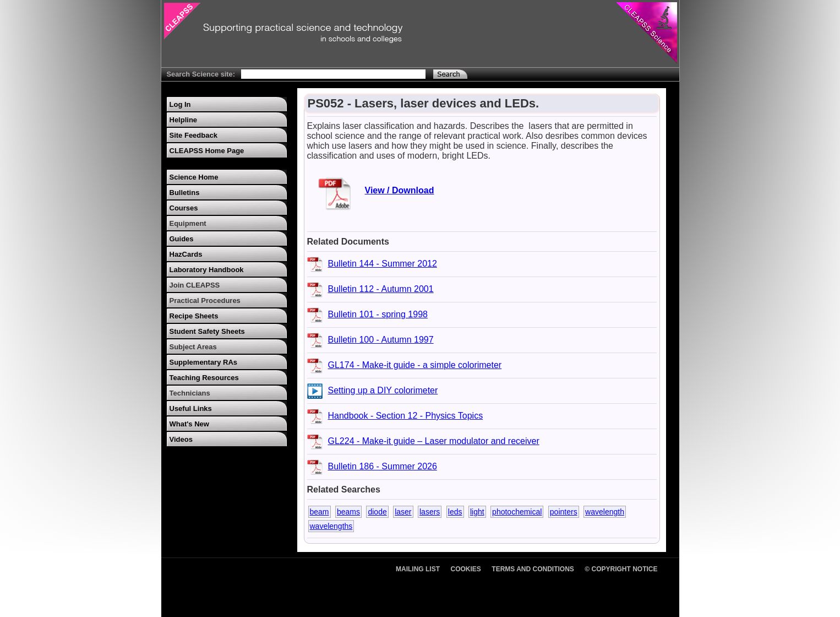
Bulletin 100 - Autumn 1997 (381, 340)
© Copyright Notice (621, 569)
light (477, 512)
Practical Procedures (205, 301)
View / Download (400, 190)
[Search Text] (333, 74)
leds (455, 512)
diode (377, 512)
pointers (564, 512)
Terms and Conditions (533, 569)
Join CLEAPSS (195, 285)
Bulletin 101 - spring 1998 (378, 314)
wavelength (605, 512)
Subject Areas (193, 347)
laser (403, 512)
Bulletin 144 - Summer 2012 (383, 264)
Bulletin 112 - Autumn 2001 (381, 289)
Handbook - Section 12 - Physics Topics (406, 416)
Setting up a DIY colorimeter (383, 390)
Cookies (466, 569)
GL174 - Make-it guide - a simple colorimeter (415, 365)
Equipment (188, 223)
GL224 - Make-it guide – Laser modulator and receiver (434, 441)
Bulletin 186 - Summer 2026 (383, 466)
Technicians (190, 393)
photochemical (517, 512)
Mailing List (418, 569)
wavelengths (331, 526)
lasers (430, 512)
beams (348, 512)
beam (320, 512)
